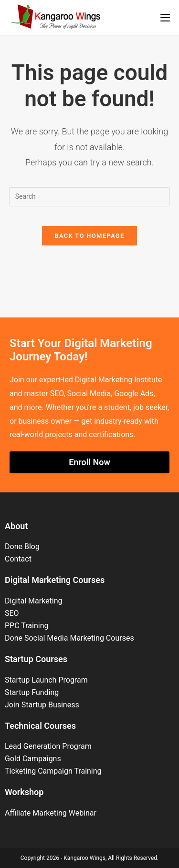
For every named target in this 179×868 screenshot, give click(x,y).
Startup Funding (32, 692)
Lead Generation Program (48, 746)
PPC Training (26, 626)
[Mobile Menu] (165, 18)
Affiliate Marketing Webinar (51, 813)
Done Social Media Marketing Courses (69, 638)
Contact (18, 559)
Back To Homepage (89, 236)
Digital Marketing (34, 601)
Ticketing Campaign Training (53, 771)
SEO (12, 613)
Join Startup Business (42, 705)
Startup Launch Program (46, 680)
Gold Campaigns (33, 759)
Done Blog (22, 546)
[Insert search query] (90, 197)
